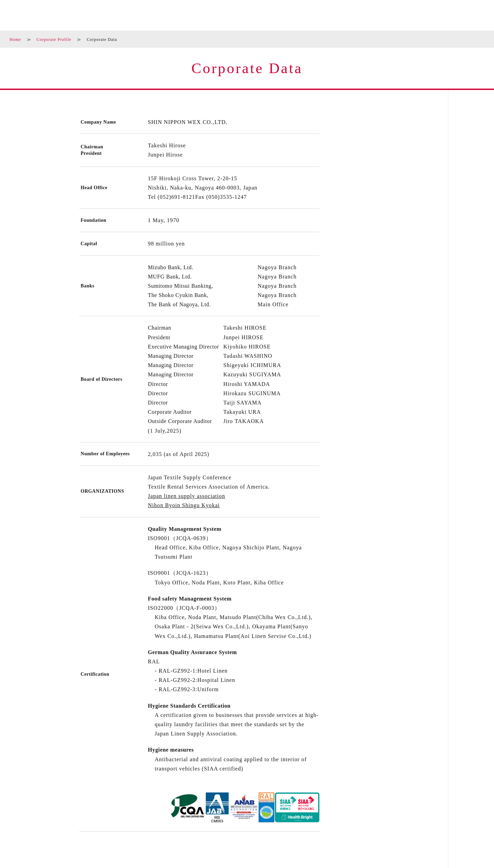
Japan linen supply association (186, 496)
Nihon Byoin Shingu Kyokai (184, 505)
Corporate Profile (54, 39)
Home (15, 39)
